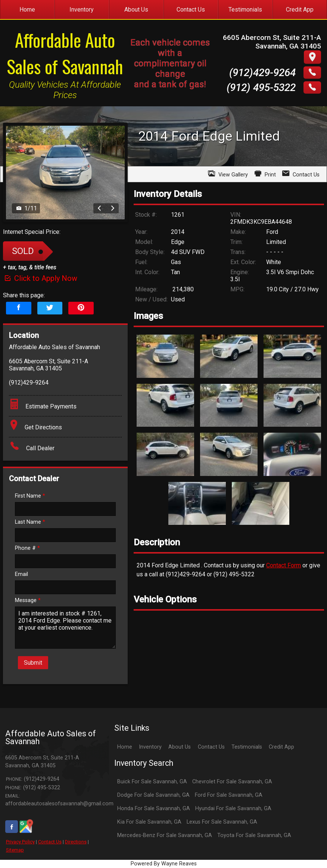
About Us (180, 747)
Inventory (150, 747)
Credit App (281, 747)
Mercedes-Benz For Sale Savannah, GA (165, 835)
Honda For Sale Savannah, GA (154, 809)
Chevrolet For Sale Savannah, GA (232, 782)
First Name (30, 496)
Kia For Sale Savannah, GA (149, 822)
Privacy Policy (20, 842)
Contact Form (284, 565)
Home (125, 747)
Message (28, 600)
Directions (76, 842)
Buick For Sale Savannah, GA (152, 782)
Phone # (27, 548)
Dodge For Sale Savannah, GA (153, 795)
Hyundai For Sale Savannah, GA (233, 809)
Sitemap (15, 850)
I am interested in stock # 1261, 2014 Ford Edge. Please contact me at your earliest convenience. (65, 628)
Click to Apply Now (40, 278)
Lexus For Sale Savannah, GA (222, 822)
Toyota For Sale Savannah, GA (254, 835)
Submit (33, 663)
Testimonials (247, 747)
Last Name (30, 522)
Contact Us (50, 842)
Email (21, 574)
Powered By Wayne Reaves (164, 864)
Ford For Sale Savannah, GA (229, 795)
